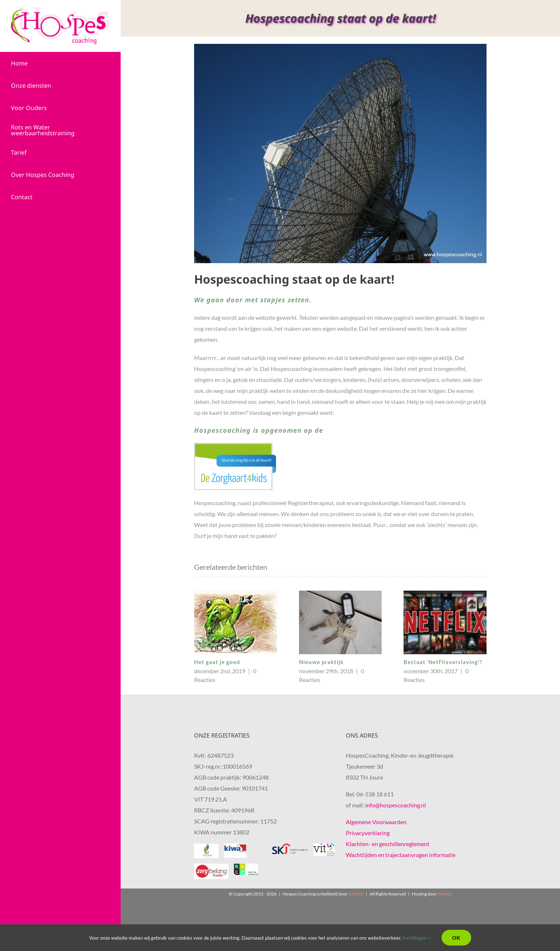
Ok (456, 938)
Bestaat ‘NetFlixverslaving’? (443, 662)
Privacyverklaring (368, 833)
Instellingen (417, 938)
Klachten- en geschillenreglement (388, 844)
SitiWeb (356, 894)
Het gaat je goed (217, 662)
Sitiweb (445, 894)
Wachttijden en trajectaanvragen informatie (401, 855)
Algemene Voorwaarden (376, 822)
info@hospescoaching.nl (396, 805)
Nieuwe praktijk (321, 662)
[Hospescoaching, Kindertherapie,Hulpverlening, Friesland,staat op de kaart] (340, 154)
